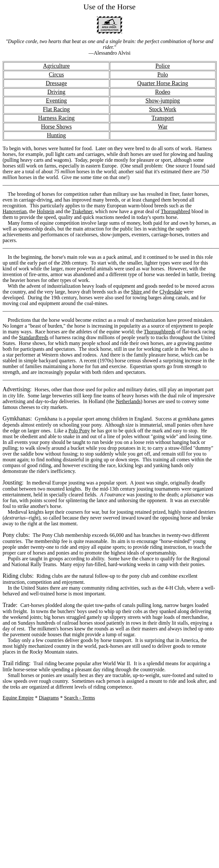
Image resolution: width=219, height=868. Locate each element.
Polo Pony (79, 431)
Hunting (56, 135)
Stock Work (163, 109)
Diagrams (49, 698)
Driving (56, 92)
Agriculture (57, 66)
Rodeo (163, 92)
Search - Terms (80, 698)
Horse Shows (56, 127)
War (163, 127)
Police (163, 66)
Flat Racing (56, 109)
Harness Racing (56, 118)
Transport (162, 118)
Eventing (57, 101)
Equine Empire (18, 698)
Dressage (56, 83)
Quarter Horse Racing (163, 83)
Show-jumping (162, 101)
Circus (57, 75)
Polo (162, 75)
